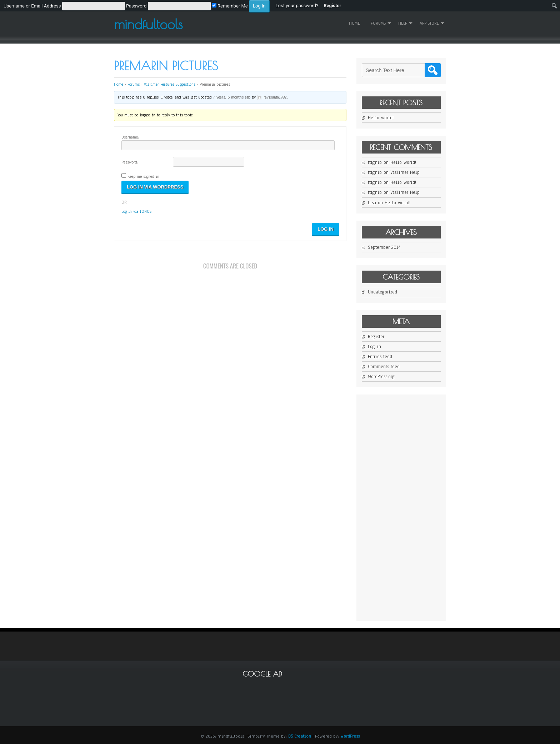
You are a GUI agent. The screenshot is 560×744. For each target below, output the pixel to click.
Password (136, 6)
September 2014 (384, 247)
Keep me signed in (143, 176)
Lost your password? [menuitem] (297, 6)
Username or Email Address (32, 6)
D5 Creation (300, 736)
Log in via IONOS (136, 211)
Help (403, 23)
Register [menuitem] (332, 6)
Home (354, 23)
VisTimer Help (405, 172)
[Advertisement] (415, 507)
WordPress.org (381, 377)
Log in (374, 347)
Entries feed (380, 357)
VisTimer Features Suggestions (170, 84)
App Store (429, 23)
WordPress (350, 736)
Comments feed (384, 367)
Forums (378, 23)
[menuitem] (137, 6)
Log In (326, 229)
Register (376, 337)
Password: (130, 162)
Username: (130, 137)
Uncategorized (382, 292)
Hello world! (381, 118)
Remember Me (230, 6)
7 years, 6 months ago (232, 97)
